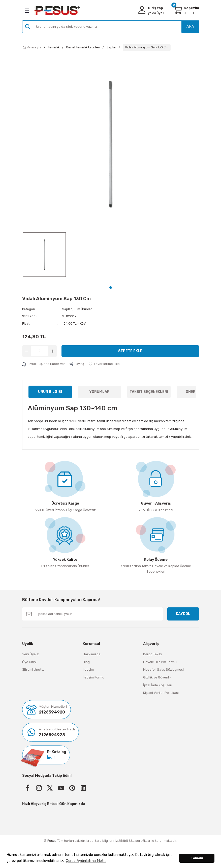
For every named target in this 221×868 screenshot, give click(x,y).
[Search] (111, 27)
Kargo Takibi (153, 654)
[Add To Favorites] (104, 364)
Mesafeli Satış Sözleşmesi (163, 670)
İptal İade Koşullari (158, 685)
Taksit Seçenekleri (149, 392)
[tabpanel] (44, 257)
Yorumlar (99, 392)
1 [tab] (111, 288)
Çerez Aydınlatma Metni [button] (86, 861)
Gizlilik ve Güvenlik (157, 677)
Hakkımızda (92, 654)
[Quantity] (40, 351)
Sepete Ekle (130, 351)
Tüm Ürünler (83, 309)
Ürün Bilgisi (50, 392)
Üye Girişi (29, 662)
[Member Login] (142, 10)
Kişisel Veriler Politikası (161, 693)
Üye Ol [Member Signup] (157, 13)
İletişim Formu (93, 677)
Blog (86, 662)
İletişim (88, 670)
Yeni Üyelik (31, 654)
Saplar (67, 309)
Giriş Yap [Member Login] (155, 8)
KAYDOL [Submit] (183, 614)
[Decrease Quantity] (27, 351)
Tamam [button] (197, 858)
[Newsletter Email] (93, 614)
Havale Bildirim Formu (160, 662)
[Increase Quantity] (53, 351)
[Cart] (178, 10)
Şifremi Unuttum (35, 670)
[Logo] (57, 10)
